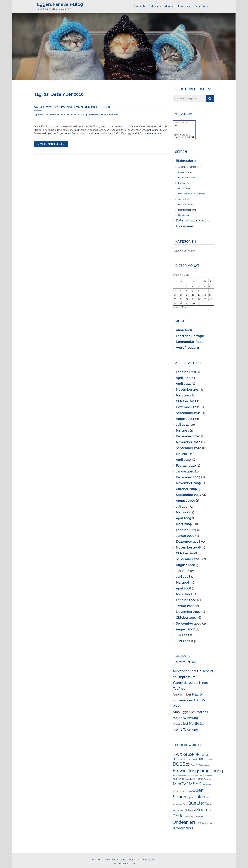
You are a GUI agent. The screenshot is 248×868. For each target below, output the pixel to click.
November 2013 (188, 390)
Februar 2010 (186, 466)
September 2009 (189, 495)
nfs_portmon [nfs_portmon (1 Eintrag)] (182, 791)
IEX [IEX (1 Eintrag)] (183, 779)
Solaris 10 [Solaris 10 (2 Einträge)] (190, 810)
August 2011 (185, 419)
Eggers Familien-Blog (60, 4)
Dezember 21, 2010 (55, 115)
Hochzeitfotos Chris (187, 209)
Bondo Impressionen (187, 177)
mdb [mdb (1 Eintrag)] (209, 779)
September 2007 (189, 623)
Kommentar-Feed (190, 342)
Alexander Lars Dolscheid (193, 671)
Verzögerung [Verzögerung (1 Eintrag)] (207, 823)
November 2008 (188, 547)
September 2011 (188, 413)
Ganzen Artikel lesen (51, 144)
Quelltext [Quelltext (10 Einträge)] (197, 803)
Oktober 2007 (186, 618)
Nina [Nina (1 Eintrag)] (190, 791)
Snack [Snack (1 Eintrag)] (182, 810)
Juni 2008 (183, 577)
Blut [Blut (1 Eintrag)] (189, 759)
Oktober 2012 (186, 401)
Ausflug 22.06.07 (186, 171)
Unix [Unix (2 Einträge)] (198, 823)
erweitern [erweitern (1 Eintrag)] (190, 776)
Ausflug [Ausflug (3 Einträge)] (205, 755)
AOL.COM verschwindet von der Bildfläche (73, 107)
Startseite (140, 6)
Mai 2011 (182, 430)
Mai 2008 (183, 583)
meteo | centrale (181, 122)
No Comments (111, 115)
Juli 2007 (183, 635)
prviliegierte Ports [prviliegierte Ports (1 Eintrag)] (180, 804)
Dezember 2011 (188, 407)
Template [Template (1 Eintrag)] (199, 817)
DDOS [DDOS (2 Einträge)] (201, 759)
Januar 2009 (185, 536)
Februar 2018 (186, 372)
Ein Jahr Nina (184, 187)
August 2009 (185, 501)
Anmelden (184, 330)
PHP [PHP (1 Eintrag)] (208, 798)
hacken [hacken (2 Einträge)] (177, 779)
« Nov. (176, 307)
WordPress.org (187, 348)
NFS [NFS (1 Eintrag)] (174, 791)
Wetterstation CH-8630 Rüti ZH (184, 136)
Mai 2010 (183, 454)
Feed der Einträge (190, 336)
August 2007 (185, 629)
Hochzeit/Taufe (186, 204)
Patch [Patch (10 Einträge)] (199, 797)
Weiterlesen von (153, 133)
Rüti (175, 125)
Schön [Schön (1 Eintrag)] (210, 804)
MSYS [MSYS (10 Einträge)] (195, 784)
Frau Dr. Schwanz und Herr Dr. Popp (189, 700)
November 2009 (188, 483)
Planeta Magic (185, 214)
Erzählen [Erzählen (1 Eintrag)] (198, 776)
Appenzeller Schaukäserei (190, 166)
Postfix (80, 115)
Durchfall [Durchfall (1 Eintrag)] (195, 765)
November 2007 (188, 612)
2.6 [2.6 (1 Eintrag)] (174, 755)
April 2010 (183, 460)
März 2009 (184, 524)
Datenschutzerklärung (162, 6)
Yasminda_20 (183, 683)
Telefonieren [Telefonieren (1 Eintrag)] (189, 817)
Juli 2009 (183, 506)
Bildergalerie (202, 6)
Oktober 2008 (186, 553)
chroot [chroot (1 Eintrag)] (194, 759)
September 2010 (189, 448)
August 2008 (185, 565)
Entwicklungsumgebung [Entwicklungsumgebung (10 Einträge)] (198, 771)
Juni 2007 (183, 641)
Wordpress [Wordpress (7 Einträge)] (183, 828)
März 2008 (184, 594)
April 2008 (183, 588)
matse (178, 724)
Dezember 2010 (188, 436)
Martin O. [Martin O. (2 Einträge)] (202, 779)
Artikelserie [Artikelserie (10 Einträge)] (187, 754)
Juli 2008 (183, 571)
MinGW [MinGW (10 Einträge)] (180, 784)
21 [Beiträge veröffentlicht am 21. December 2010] (181, 299)
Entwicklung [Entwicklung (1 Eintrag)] (204, 765)
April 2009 (183, 518)
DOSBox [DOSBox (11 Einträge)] (182, 764)
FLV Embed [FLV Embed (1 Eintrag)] (207, 776)
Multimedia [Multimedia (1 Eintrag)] (206, 785)
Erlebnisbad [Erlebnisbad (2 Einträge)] (179, 776)
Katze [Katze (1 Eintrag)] (187, 779)
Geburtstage (184, 198)
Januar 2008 (185, 606)
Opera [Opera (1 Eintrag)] (191, 798)
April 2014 (183, 384)
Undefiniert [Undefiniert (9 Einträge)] (184, 822)
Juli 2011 (182, 425)
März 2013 (184, 395)
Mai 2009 (183, 512)
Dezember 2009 (188, 477)
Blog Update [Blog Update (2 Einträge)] (180, 759)
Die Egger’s (183, 182)
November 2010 (188, 442)
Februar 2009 (186, 530)
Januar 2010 (185, 471)
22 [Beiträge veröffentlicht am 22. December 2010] (187, 299)
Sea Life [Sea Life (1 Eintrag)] (176, 810)
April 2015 (183, 378)
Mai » (184, 307)
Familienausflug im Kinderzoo (192, 193)
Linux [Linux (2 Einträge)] (193, 779)
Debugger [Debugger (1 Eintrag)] (209, 759)
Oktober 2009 (186, 489)
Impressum (185, 6)
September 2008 (189, 559)
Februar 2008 (186, 600)
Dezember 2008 (188, 542)
